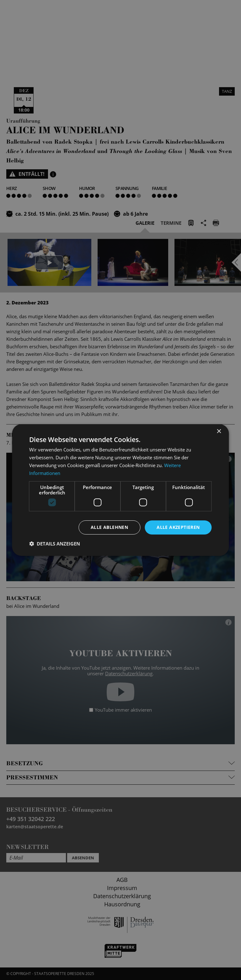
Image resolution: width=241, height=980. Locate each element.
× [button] (219, 432)
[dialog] (120, 490)
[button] (55, 544)
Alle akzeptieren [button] (178, 527)
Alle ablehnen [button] (109, 527)
